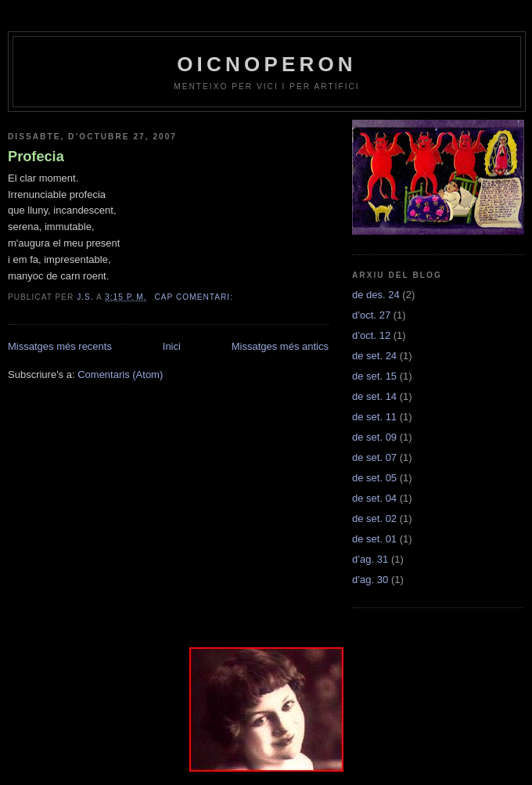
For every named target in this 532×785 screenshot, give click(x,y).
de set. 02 (374, 519)
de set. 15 (374, 376)
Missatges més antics (280, 346)
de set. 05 (374, 478)
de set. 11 (374, 417)
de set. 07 (374, 457)
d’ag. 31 (370, 559)
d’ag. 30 (370, 580)
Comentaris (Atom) (120, 374)
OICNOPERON (267, 64)
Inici (172, 346)
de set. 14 (374, 396)
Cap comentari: (196, 297)
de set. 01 (374, 539)
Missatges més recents (60, 346)
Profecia (36, 157)
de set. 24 (374, 356)
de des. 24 (376, 295)
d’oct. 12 (371, 335)
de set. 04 (374, 498)
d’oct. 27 (371, 315)
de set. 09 (374, 437)
